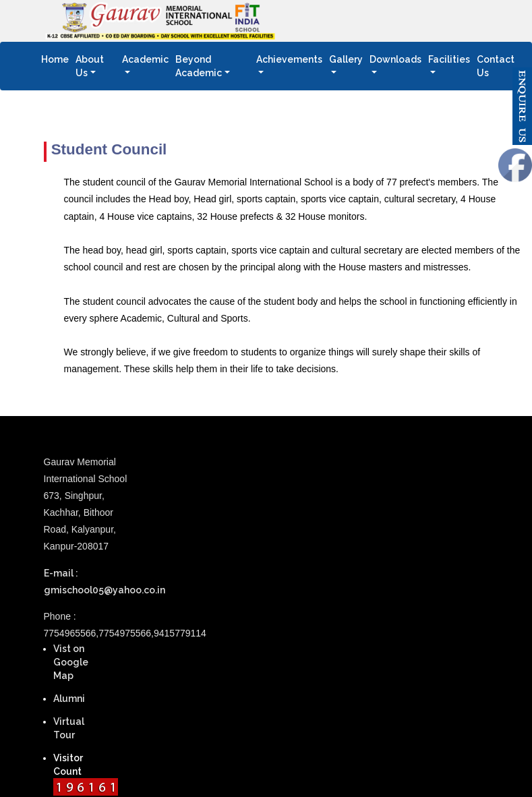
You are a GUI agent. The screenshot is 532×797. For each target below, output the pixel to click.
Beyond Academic (199, 66)
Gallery (346, 59)
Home (57, 58)
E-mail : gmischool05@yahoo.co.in (92, 582)
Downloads (395, 59)
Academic (145, 59)
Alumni (69, 699)
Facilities (449, 59)
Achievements (289, 59)
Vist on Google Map (71, 662)
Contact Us (499, 66)
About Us (90, 66)
